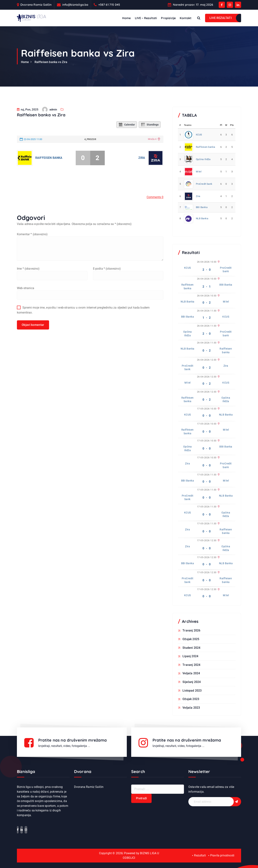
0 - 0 (207, 416)
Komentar (32, 239)
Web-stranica (26, 293)
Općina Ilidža (203, 159)
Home (127, 18)
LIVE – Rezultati (146, 18)
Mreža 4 (152, 144)
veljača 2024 (191, 673)
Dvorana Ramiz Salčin (36, 5)
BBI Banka (202, 207)
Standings (150, 129)
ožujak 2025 (191, 639)
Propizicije (168, 18)
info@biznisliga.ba (75, 5)
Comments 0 (155, 202)
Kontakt (186, 18)
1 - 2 (207, 318)
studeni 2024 (191, 648)
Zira (142, 163)
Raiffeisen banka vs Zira (51, 62)
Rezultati (200, 855)
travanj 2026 (191, 630)
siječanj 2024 (192, 682)
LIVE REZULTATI (221, 18)
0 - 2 (207, 303)
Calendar (127, 129)
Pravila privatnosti (222, 855)
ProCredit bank (204, 184)
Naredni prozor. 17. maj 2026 (193, 5)
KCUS (199, 135)
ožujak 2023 (191, 699)
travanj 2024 (191, 665)
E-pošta (107, 273)
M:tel (199, 172)
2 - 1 (207, 287)
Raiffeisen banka (49, 163)
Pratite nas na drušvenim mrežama (73, 740)
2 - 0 (207, 270)
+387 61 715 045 (109, 5)
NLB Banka (202, 218)
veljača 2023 (191, 708)
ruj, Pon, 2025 (28, 114)
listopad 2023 (192, 691)
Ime (28, 273)
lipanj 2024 (190, 656)
